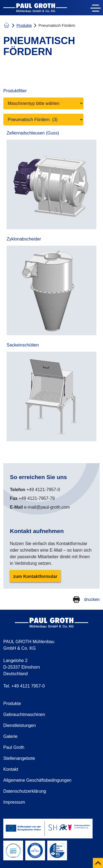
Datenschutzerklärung (25, 791)
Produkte (24, 25)
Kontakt (11, 769)
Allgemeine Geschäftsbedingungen (37, 780)
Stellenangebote (19, 758)
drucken (92, 599)
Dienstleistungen (20, 725)
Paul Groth (14, 747)
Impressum (14, 802)
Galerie (10, 736)
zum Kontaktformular (35, 576)
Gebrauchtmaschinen (24, 714)
